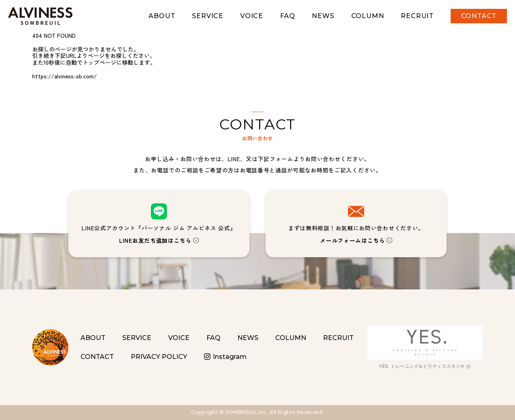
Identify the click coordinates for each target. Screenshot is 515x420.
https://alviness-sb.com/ (65, 76)
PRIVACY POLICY (159, 357)
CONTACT (479, 16)
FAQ (287, 16)
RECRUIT (417, 16)
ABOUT (162, 16)
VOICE (252, 16)
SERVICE (208, 16)
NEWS (323, 16)
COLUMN (368, 16)
